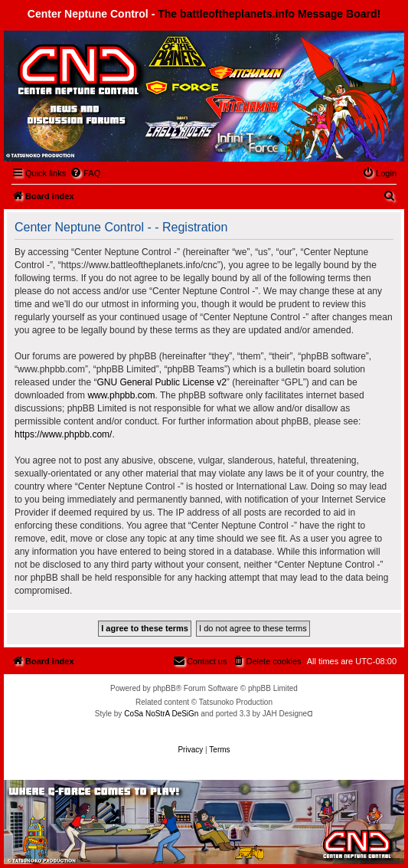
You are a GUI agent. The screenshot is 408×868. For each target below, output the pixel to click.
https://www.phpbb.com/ (63, 434)
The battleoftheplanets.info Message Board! (269, 14)
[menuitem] (85, 173)
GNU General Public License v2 (161, 382)
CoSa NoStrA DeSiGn (161, 714)
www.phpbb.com (121, 395)
